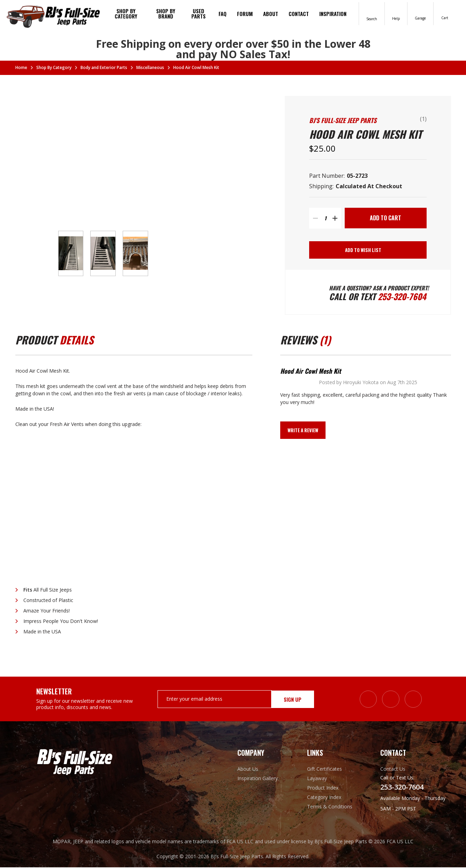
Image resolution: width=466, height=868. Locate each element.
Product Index (323, 788)
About (271, 14)
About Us (248, 770)
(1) (423, 119)
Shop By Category (126, 13)
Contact (299, 14)
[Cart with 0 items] (445, 13)
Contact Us (393, 770)
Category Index (324, 798)
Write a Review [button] (303, 431)
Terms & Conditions (330, 807)
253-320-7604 (402, 297)
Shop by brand (166, 13)
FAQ (223, 14)
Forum (245, 14)
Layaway (317, 779)
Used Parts (198, 13)
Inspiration (333, 14)
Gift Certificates (324, 770)
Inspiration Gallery (258, 779)
